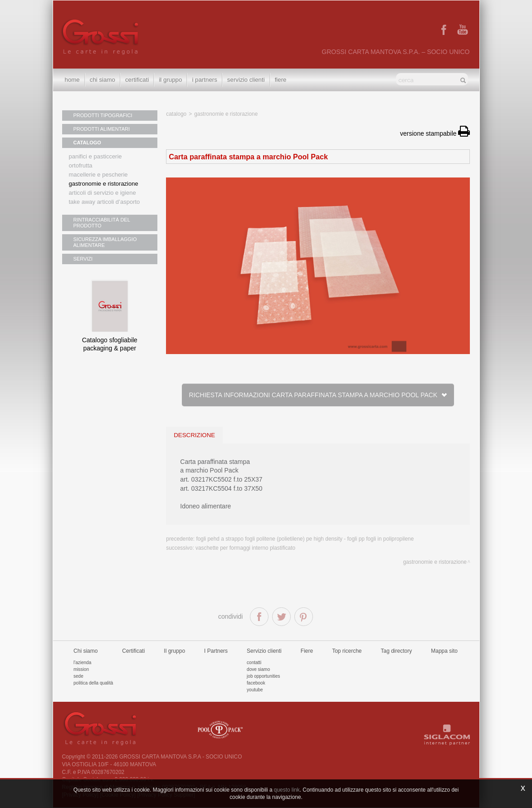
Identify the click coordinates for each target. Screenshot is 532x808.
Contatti (254, 663)
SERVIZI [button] (83, 259)
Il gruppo (174, 651)
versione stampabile (435, 133)
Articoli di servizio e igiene (102, 193)
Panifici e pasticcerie (95, 156)
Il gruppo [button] (170, 80)
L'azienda (82, 663)
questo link (287, 790)
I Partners (204, 80)
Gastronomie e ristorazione (104, 184)
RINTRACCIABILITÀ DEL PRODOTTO (102, 223)
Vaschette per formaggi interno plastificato (245, 548)
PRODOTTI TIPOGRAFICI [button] (103, 115)
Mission (81, 669)
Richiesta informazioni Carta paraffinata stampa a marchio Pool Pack (318, 395)
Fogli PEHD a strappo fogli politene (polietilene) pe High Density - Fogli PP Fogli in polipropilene (305, 539)
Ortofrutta (81, 165)
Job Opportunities (263, 676)
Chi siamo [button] (102, 80)
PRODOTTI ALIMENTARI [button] (102, 129)
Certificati (137, 80)
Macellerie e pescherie (98, 175)
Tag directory (397, 651)
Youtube (255, 690)
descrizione (194, 435)
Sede (78, 676)
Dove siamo (258, 669)
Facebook (256, 683)
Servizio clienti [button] (246, 80)
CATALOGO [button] (87, 143)
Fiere (281, 80)
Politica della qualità (93, 683)
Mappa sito (444, 651)
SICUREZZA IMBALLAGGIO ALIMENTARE (105, 242)
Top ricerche (347, 651)
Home (72, 80)
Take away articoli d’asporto (105, 202)
